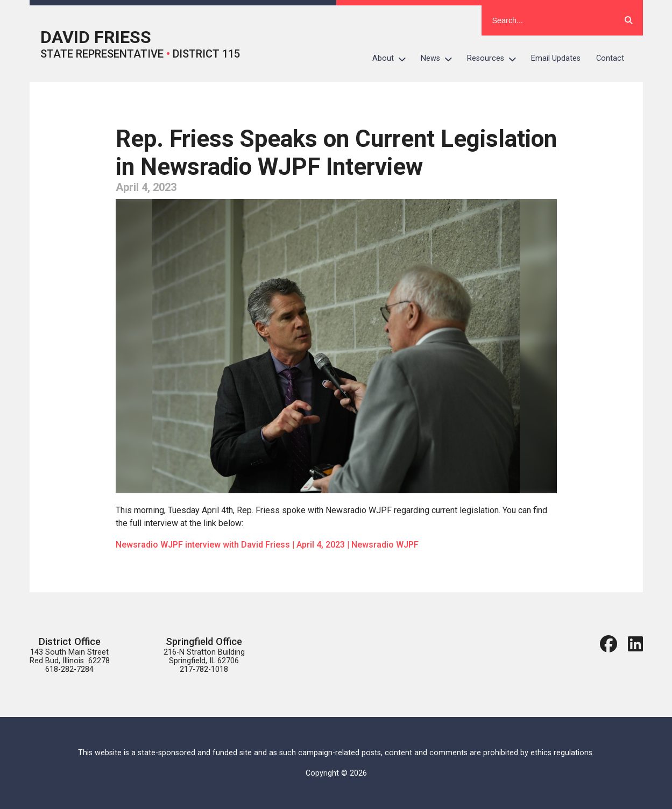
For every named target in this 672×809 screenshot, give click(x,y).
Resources (495, 59)
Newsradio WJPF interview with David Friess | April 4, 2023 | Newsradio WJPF (267, 545)
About (393, 59)
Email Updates (556, 58)
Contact (610, 58)
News (440, 59)
